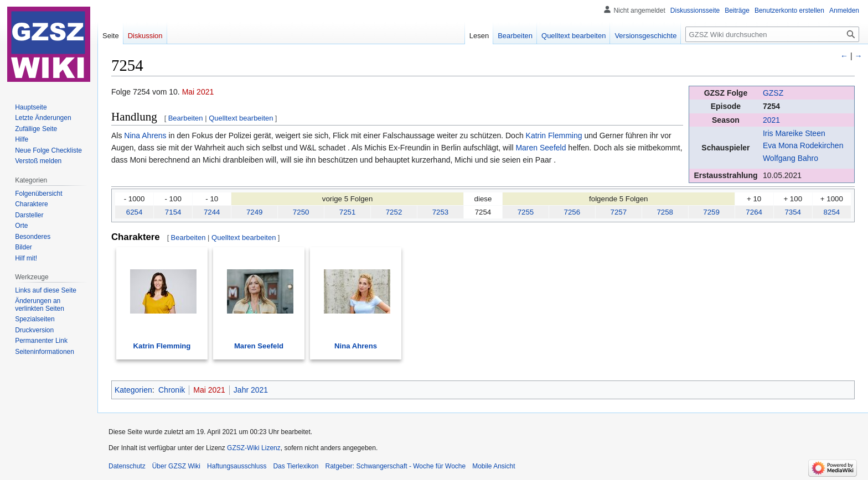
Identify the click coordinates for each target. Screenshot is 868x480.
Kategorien (133, 390)
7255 (526, 212)
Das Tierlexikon (296, 466)
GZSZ (773, 93)
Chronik (172, 390)
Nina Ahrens (145, 135)
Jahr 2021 (251, 390)
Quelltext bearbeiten (241, 118)
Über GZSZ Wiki (176, 466)
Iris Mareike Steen (794, 133)
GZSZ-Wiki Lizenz (254, 448)
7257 (618, 212)
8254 (832, 212)
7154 (173, 212)
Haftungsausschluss (237, 466)
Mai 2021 (198, 92)
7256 (572, 212)
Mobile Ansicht (494, 466)
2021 (771, 120)
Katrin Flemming (554, 135)
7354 (793, 212)
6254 (135, 212)
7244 (212, 212)
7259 (711, 212)
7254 (771, 106)
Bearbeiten (186, 118)
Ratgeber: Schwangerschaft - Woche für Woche (395, 466)
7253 (441, 212)
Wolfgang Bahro (790, 158)
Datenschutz (127, 466)
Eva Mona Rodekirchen (803, 145)
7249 (255, 212)
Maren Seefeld (541, 148)
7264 (754, 212)
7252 (394, 212)
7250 (301, 212)
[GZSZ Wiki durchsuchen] (772, 34)
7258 (665, 212)
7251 (348, 212)
